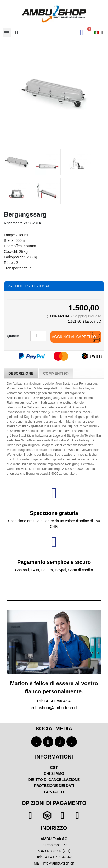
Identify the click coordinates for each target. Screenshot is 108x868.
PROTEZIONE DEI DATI (54, 786)
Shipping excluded (87, 316)
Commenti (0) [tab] (56, 373)
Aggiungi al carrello (74, 337)
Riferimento (13, 223)
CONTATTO (54, 792)
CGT (54, 767)
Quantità (13, 336)
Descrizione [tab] (21, 373)
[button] (16, 33)
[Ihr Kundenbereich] (81, 33)
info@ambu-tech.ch (58, 863)
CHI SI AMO (54, 774)
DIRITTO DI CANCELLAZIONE (54, 780)
